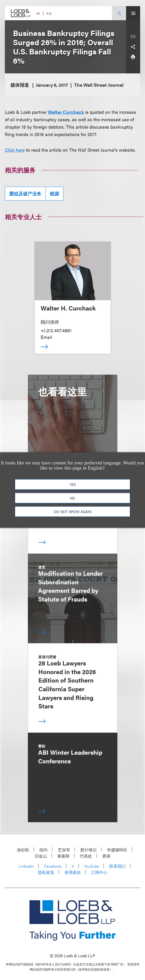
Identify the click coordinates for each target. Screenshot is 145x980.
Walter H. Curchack (68, 308)
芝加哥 (64, 850)
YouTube (92, 866)
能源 (54, 193)
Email (46, 337)
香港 (106, 856)
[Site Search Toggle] (119, 13)
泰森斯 (63, 856)
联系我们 (117, 866)
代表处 (86, 856)
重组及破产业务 (25, 193)
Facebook (53, 866)
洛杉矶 (23, 850)
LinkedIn (26, 866)
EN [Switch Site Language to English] (38, 13)
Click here (15, 150)
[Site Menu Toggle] (133, 13)
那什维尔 (88, 850)
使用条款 (73, 872)
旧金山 (41, 856)
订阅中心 (99, 872)
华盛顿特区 (117, 850)
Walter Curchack (66, 112)
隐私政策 (46, 872)
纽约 (43, 850)
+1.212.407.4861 (56, 330)
